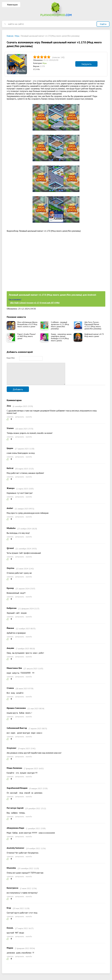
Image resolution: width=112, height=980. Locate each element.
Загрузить (86, 64)
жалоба (29, 421)
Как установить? (15, 299)
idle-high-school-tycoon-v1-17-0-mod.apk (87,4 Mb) (35, 303)
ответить (10, 421)
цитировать (20, 421)
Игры (45, 63)
